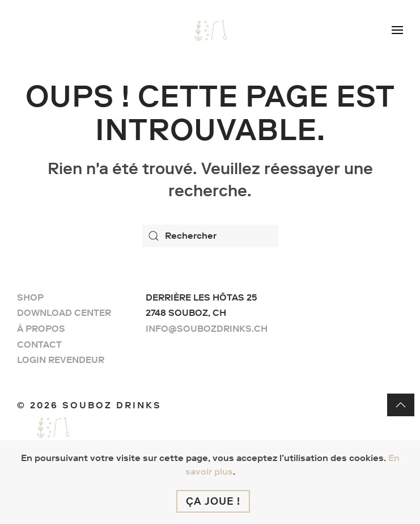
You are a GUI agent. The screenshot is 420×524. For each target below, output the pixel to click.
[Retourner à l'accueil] (210, 28)
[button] (397, 28)
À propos (41, 329)
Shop (30, 297)
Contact (39, 345)
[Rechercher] (210, 236)
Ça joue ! (213, 501)
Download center (64, 313)
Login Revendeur (61, 360)
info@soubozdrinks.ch (207, 329)
